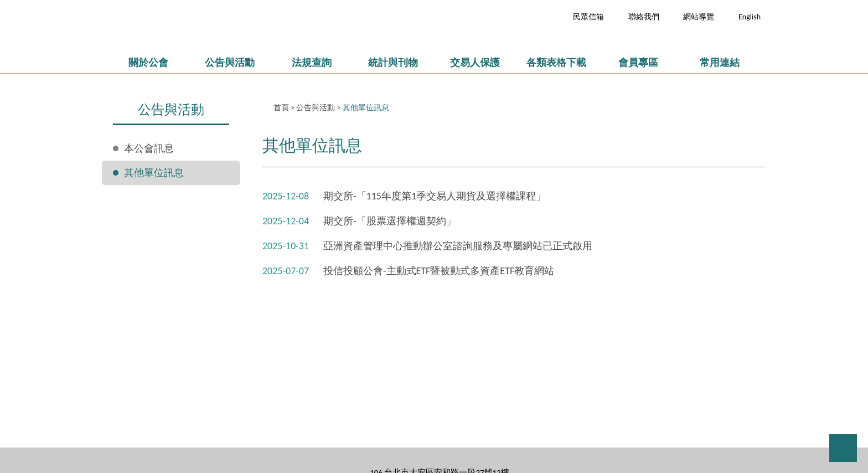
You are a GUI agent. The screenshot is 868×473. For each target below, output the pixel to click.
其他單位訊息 (154, 173)
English (750, 17)
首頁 (281, 108)
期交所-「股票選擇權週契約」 (390, 221)
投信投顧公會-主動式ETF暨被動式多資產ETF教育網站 (439, 271)
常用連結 (720, 63)
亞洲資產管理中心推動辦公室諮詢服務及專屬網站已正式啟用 (458, 246)
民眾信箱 (588, 17)
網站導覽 (699, 17)
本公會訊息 (149, 148)
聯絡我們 (644, 17)
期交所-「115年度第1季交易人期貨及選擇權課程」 (435, 196)
